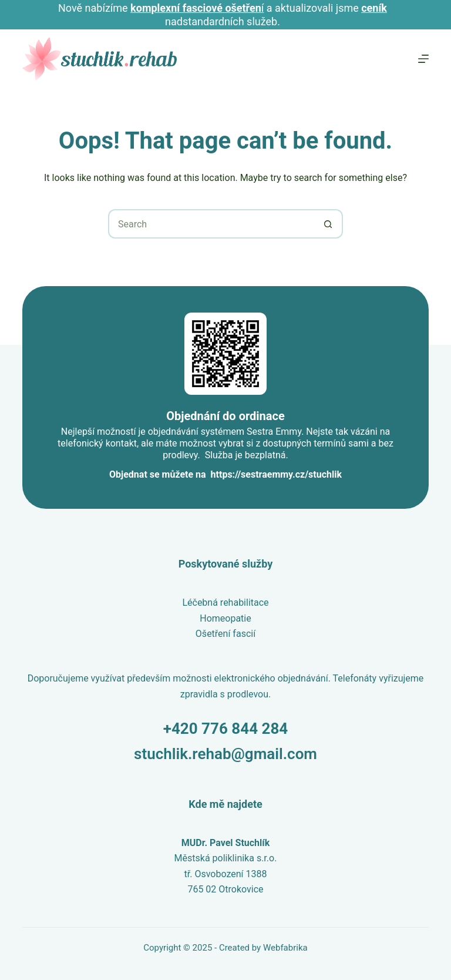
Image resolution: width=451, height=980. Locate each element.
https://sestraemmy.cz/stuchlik (276, 474)
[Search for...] (211, 224)
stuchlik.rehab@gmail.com (225, 754)
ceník (374, 8)
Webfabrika (285, 948)
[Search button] (328, 224)
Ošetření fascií (225, 634)
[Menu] (423, 59)
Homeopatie (225, 618)
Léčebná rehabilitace (225, 603)
